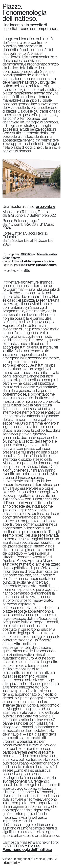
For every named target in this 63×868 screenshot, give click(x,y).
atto (50, 859)
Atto (27, 270)
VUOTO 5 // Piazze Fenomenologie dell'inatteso (27, 848)
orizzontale (46, 206)
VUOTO (26, 254)
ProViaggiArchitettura (41, 265)
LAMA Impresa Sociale (38, 261)
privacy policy (11, 863)
